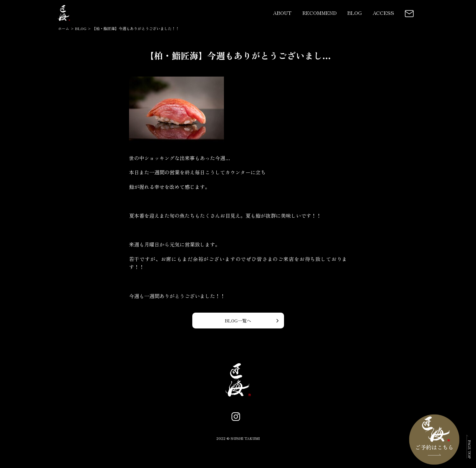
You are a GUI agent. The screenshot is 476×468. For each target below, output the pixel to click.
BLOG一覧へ (238, 321)
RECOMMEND (319, 13)
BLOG (355, 13)
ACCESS (383, 13)
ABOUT (282, 13)
